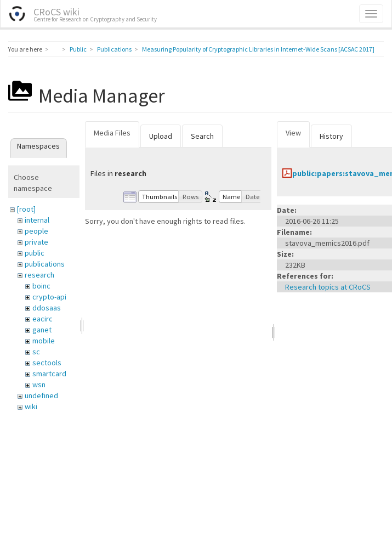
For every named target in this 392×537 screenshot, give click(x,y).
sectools (47, 363)
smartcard (49, 374)
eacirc (42, 319)
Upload (161, 136)
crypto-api (49, 297)
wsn (39, 385)
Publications (114, 49)
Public (78, 49)
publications (45, 264)
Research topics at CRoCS (328, 287)
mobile (44, 341)
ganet (42, 330)
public (35, 253)
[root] (26, 209)
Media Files (112, 133)
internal (37, 220)
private (36, 242)
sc (36, 352)
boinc (41, 286)
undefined (41, 395)
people (36, 231)
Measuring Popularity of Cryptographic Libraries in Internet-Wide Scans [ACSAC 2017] (258, 49)
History (331, 136)
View (293, 133)
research (39, 275)
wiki (31, 406)
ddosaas (47, 308)
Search (202, 136)
